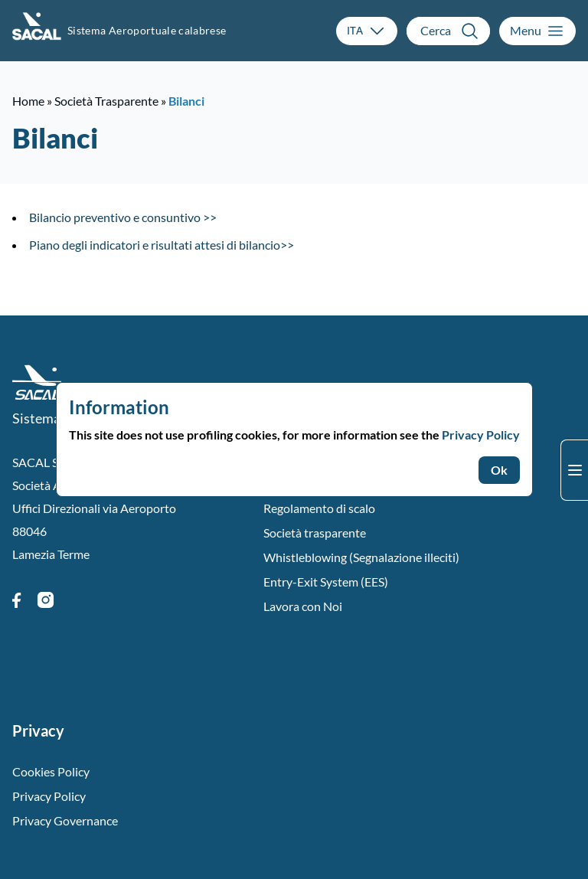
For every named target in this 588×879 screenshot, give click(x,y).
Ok (499, 470)
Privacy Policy (481, 435)
